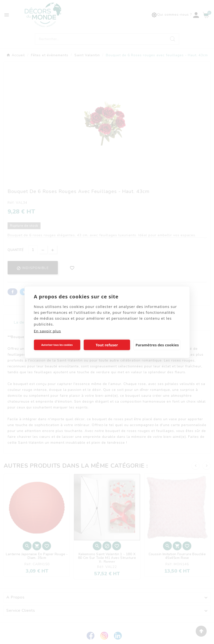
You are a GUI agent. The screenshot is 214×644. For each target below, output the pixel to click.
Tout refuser (107, 345)
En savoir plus (47, 331)
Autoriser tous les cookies (57, 345)
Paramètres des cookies (157, 345)
